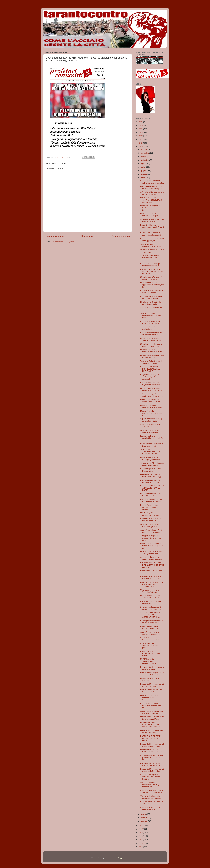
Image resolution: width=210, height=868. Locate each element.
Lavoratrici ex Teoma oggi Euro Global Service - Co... (152, 751)
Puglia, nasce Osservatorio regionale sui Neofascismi (152, 384)
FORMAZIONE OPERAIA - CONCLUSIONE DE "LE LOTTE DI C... (151, 738)
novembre (145, 153)
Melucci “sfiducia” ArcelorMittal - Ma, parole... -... (152, 413)
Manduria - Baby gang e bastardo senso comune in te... (152, 208)
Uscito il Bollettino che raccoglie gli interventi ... (151, 458)
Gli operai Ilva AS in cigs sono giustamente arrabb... (152, 464)
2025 (141, 125)
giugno (144, 171)
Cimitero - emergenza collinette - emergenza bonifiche (150, 777)
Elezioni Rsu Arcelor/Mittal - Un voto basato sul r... (151, 520)
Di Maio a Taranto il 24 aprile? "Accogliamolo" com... (152, 553)
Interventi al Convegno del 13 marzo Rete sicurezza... (152, 685)
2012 (141, 847)
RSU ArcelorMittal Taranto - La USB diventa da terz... (151, 495)
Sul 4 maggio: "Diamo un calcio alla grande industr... (152, 182)
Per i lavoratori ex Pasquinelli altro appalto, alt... (152, 240)
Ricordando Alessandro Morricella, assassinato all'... (151, 705)
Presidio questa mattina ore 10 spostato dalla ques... (151, 334)
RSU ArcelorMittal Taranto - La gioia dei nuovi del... (151, 481)
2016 (141, 833)
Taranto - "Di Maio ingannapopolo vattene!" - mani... (152, 315)
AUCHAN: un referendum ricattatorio (151, 602)
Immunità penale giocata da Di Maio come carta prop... (152, 188)
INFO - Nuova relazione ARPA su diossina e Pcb (152, 732)
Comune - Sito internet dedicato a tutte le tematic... (152, 406)
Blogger (120, 858)
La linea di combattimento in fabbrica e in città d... (152, 445)
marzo (144, 814)
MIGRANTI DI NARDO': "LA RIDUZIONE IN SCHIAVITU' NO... (151, 584)
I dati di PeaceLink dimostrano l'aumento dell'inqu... (152, 691)
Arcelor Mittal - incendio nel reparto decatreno (151, 309)
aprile (143, 178)
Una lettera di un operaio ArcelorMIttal (150, 679)
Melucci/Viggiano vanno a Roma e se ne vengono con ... (152, 546)
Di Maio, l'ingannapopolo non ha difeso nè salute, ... (152, 356)
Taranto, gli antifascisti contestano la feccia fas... (152, 245)
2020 (141, 143)
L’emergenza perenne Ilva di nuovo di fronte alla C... (152, 622)
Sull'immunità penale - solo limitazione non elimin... (151, 639)
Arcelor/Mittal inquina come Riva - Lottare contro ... (151, 322)
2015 (141, 836)
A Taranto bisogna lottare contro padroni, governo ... (152, 395)
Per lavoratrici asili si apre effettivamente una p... (151, 265)
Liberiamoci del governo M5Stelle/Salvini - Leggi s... (152, 475)
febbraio (144, 818)
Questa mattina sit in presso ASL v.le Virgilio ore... (152, 712)
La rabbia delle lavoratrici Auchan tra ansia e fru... (151, 597)
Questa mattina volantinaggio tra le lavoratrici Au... (152, 718)
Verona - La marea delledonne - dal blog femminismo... (150, 785)
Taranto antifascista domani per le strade (151, 328)
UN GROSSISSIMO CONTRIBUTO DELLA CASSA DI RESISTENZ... (152, 725)
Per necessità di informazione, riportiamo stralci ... (152, 668)
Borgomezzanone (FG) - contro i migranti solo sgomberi (150, 377)
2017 (141, 829)
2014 (141, 840)
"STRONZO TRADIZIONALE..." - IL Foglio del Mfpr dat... (151, 452)
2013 (141, 843)
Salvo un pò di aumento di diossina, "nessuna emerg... (152, 608)
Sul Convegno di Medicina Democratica (151, 470)
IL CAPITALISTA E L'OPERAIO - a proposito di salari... (152, 653)
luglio (143, 167)
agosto (144, 164)
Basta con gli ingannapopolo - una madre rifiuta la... (152, 297)
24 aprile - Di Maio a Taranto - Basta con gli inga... (152, 525)
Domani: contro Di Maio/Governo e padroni (151, 351)
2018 (141, 825)
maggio (144, 174)
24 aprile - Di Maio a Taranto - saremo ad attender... (152, 431)
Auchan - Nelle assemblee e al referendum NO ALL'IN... (152, 791)
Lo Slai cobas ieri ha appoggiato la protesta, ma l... (152, 285)
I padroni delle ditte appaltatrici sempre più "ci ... (152, 438)
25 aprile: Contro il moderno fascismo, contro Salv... (152, 345)
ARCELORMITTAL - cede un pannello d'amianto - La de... (152, 758)
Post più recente (55, 236)
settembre (145, 160)
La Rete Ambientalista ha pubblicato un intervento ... (152, 389)
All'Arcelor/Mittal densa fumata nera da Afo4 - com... (150, 258)
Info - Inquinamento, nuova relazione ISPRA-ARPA (151, 500)
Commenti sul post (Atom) (64, 242)
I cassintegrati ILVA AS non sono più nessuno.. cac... (151, 572)
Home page (88, 236)
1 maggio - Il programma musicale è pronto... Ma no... (151, 538)
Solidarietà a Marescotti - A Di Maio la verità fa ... (152, 220)
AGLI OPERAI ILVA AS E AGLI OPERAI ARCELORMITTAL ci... (151, 615)
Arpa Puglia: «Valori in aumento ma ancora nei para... (151, 646)
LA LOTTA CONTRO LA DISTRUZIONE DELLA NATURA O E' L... (151, 369)
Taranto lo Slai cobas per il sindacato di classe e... (151, 362)
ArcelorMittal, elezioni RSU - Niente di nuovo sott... (152, 531)
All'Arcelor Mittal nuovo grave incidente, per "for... (152, 193)
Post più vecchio (121, 236)
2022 (141, 136)
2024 (141, 129)
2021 (141, 139)
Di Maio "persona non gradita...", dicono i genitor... (149, 507)
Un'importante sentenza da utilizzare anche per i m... (151, 215)
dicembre (145, 149)
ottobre (144, 157)
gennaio (144, 821)
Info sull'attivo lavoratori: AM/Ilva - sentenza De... (151, 764)
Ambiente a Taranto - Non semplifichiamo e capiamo (152, 558)
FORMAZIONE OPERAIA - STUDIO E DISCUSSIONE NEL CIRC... (152, 271)
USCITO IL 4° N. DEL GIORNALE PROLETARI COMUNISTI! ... (151, 200)
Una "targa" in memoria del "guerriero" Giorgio (151, 591)
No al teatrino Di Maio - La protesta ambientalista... (151, 303)
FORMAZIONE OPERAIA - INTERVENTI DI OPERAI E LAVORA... (152, 565)
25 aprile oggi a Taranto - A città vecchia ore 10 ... (151, 278)
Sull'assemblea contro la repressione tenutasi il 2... (152, 234)
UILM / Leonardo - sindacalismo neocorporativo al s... (150, 661)
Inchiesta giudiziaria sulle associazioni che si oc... (151, 401)
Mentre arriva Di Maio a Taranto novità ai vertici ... (152, 339)
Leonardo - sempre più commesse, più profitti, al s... (151, 697)
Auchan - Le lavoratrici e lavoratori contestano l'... (151, 808)
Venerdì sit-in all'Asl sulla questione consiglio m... (151, 797)
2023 (141, 132)
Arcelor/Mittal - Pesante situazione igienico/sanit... (152, 633)
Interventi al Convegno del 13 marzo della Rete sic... (152, 627)
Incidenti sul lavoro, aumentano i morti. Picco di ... (152, 227)
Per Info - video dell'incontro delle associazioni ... (152, 292)
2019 (141, 146)
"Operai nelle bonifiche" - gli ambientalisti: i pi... (151, 420)
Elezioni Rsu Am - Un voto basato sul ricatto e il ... (151, 577)
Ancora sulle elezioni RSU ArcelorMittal (151, 426)
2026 (141, 122)
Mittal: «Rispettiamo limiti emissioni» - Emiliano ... (151, 514)
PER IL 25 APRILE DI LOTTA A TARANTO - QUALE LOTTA (152, 488)
